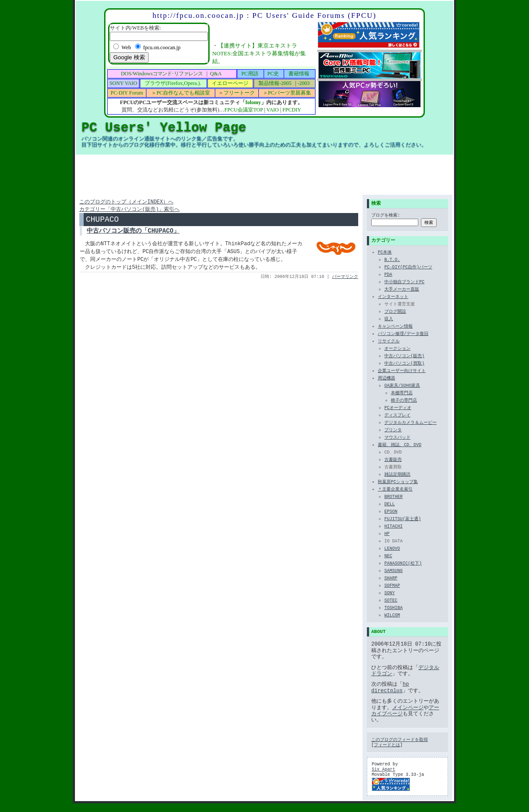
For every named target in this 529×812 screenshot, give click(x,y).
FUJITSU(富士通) (403, 520)
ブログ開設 (395, 312)
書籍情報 (299, 74)
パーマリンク (345, 280)
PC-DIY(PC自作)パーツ (408, 268)
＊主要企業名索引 (395, 490)
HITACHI (393, 527)
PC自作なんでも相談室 (183, 93)
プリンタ (393, 431)
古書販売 (393, 460)
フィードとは (387, 745)
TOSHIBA (393, 609)
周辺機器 (387, 379)
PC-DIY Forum (127, 93)
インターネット (393, 298)
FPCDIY (292, 110)
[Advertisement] (264, 175)
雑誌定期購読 (397, 475)
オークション (397, 349)
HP (387, 535)
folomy (253, 102)
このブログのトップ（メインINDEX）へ (126, 202)
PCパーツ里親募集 (290, 93)
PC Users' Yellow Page (164, 127)
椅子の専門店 (404, 401)
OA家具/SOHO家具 (402, 386)
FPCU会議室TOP (244, 110)
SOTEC (391, 601)
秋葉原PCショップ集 (398, 483)
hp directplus (390, 687)
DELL (390, 505)
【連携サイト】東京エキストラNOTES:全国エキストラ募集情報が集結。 (259, 53)
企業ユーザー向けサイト (402, 372)
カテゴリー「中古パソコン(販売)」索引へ (129, 210)
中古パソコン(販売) (404, 357)
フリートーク (239, 93)
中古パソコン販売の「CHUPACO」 (133, 234)
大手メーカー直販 (402, 290)
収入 (389, 320)
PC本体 (385, 253)
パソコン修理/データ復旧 (403, 335)
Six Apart (383, 770)
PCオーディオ (398, 409)
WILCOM (392, 616)
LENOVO (392, 549)
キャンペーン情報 (395, 327)
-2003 (304, 83)
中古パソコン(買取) (404, 364)
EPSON (391, 512)
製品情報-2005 (275, 83)
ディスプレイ (397, 416)
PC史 (273, 74)
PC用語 (250, 74)
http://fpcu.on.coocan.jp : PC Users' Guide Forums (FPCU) (264, 15)
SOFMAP (392, 586)
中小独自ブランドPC (404, 283)
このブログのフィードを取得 (400, 740)
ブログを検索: (386, 216)
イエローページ (230, 83)
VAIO (272, 110)
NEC (388, 557)
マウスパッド (397, 438)
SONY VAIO (123, 83)
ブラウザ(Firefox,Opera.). (173, 83)
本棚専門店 (402, 394)
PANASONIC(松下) (403, 564)
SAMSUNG (393, 572)
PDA (388, 275)
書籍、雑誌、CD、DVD (400, 446)
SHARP (391, 579)
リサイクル (389, 342)
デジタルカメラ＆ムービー (410, 423)
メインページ (408, 708)
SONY (390, 594)
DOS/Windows (162, 74)
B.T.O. (392, 261)
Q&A (216, 74)
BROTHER (393, 497)
